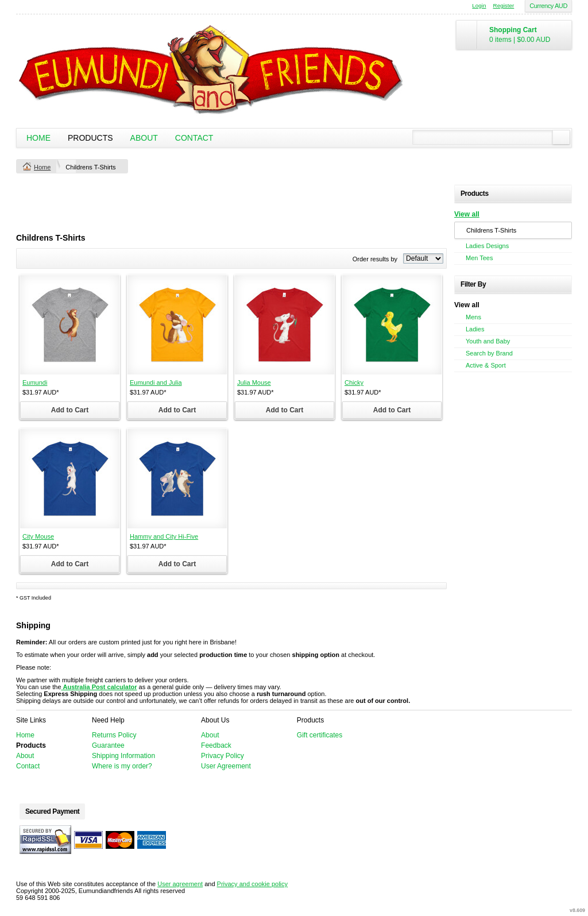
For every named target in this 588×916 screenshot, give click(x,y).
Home (38, 138)
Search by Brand (489, 353)
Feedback (216, 745)
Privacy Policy (223, 756)
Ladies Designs (487, 246)
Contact (194, 138)
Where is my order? (122, 766)
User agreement (180, 884)
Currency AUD (548, 6)
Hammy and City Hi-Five (164, 536)
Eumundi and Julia (156, 382)
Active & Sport (486, 365)
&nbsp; (70, 325)
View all (467, 214)
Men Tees (479, 258)
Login (479, 5)
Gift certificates (320, 735)
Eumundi (35, 382)
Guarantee (108, 745)
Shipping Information (123, 756)
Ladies (475, 329)
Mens (473, 317)
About (144, 138)
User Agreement (226, 766)
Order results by (375, 259)
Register (504, 5)
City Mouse (38, 536)
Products (90, 138)
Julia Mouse (254, 382)
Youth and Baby (488, 341)
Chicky (354, 382)
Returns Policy (114, 735)
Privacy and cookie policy (253, 884)
